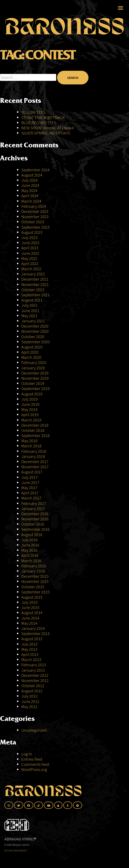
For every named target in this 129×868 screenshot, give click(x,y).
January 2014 (33, 628)
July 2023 (29, 237)
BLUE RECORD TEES (39, 123)
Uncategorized (34, 730)
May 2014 (29, 623)
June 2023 (30, 243)
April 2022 (30, 264)
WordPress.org (34, 769)
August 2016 (32, 535)
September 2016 (35, 529)
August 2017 (32, 472)
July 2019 (29, 399)
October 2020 (33, 337)
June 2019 (30, 404)
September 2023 (35, 227)
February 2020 (34, 362)
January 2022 (33, 274)
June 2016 (30, 545)
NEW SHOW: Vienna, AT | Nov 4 (48, 128)
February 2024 (34, 206)
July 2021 (29, 305)
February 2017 (34, 503)
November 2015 (35, 581)
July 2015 (29, 602)
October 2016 (33, 524)
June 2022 (30, 253)
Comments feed (35, 764)
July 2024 (29, 180)
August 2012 (32, 691)
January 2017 (33, 508)
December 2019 (35, 373)
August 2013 (32, 639)
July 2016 (29, 540)
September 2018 (35, 435)
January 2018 (33, 456)
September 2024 (35, 170)
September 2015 (35, 592)
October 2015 (33, 587)
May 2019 (29, 409)
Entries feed (32, 759)
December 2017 (35, 462)
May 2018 (29, 441)
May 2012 (29, 707)
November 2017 (35, 467)
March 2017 (31, 498)
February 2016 (34, 566)
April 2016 (30, 555)
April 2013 (30, 654)
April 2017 (30, 493)
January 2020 (33, 368)
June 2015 (30, 607)
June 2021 (30, 310)
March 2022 (31, 269)
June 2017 (30, 482)
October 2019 (33, 383)
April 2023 (30, 248)
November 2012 (35, 680)
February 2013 (34, 665)
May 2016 (29, 550)
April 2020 (30, 352)
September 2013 (35, 633)
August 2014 (32, 613)
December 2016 (35, 514)
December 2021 (35, 279)
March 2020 (31, 357)
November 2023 (35, 217)
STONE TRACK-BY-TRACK (43, 117)
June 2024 (30, 185)
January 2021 (33, 321)
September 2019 (35, 388)
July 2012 (29, 696)
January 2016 (33, 571)
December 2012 (35, 675)
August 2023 (32, 232)
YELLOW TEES (33, 112)
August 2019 (32, 394)
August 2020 (32, 347)
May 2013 (29, 649)
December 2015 (35, 576)
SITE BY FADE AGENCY (16, 851)
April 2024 (30, 196)
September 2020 (35, 342)
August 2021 (32, 300)
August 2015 (32, 597)
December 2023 (35, 211)
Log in (27, 754)
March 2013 (31, 660)
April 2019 (30, 415)
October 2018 (33, 430)
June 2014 (30, 618)
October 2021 (33, 290)
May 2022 (29, 258)
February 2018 (34, 451)
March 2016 (31, 561)
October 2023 (33, 222)
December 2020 (35, 326)
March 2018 (31, 446)
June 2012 (30, 701)
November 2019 (35, 378)
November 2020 (35, 331)
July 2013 (29, 644)
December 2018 (35, 425)
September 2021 (35, 295)
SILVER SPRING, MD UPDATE (46, 133)
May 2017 (29, 488)
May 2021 (29, 316)
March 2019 (31, 420)
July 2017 (29, 477)
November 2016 (35, 519)
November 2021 (35, 284)
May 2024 (29, 190)
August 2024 (32, 175)
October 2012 (33, 686)
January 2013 (33, 670)
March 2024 (31, 201)
